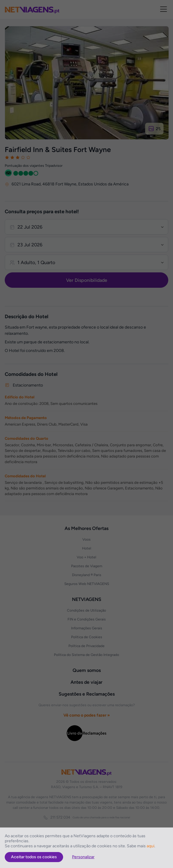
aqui (150, 846)
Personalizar (83, 857)
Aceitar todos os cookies (34, 857)
